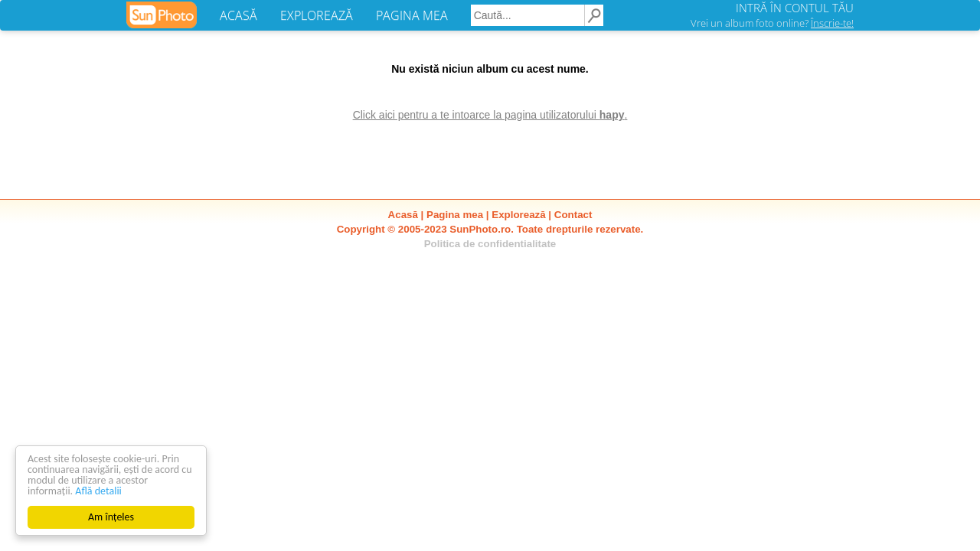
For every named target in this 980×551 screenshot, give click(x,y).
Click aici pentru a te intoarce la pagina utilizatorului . (490, 115)
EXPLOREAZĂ (317, 15)
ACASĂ (238, 15)
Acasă (403, 215)
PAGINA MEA (412, 15)
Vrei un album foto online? (772, 23)
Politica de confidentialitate (490, 244)
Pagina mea (455, 215)
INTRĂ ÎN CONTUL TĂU (795, 8)
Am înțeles (111, 517)
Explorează (518, 215)
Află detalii (98, 491)
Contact (573, 215)
